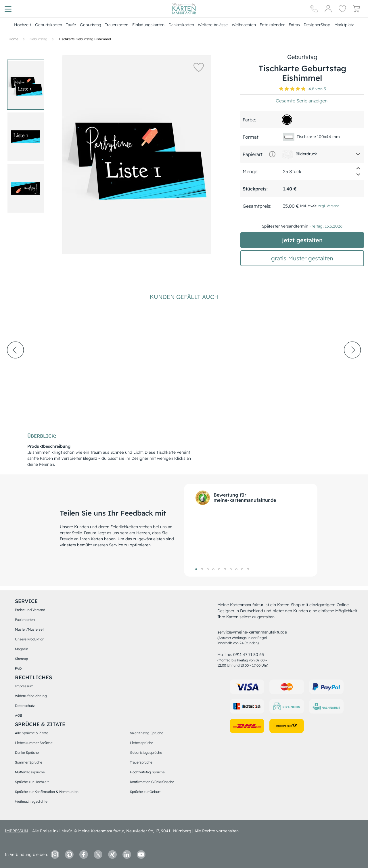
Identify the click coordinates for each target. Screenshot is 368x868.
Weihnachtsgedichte (31, 801)
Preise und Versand (30, 610)
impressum (16, 831)
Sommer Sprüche (29, 762)
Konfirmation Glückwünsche (152, 782)
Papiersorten (25, 620)
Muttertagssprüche (30, 772)
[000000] (287, 120)
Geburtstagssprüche (146, 752)
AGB (19, 715)
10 (248, 569)
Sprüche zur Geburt (145, 792)
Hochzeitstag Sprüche (147, 772)
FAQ (18, 668)
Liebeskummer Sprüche (34, 743)
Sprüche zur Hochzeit (32, 782)
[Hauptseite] (184, 9)
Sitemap (21, 659)
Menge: (251, 171)
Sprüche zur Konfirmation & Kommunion (47, 792)
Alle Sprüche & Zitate (32, 733)
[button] (198, 67)
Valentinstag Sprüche (147, 733)
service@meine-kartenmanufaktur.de (252, 632)
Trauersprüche (141, 762)
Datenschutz (25, 706)
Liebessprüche (142, 743)
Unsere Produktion (30, 639)
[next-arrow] (352, 366)
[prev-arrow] (16, 366)
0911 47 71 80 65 (249, 655)
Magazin (22, 649)
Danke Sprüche (27, 752)
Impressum (24, 686)
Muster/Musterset (29, 629)
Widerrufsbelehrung (31, 696)
